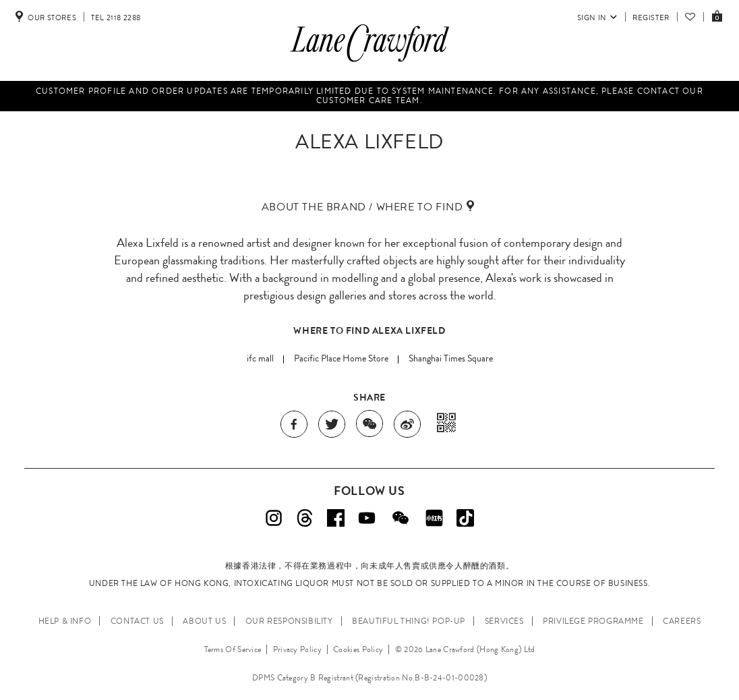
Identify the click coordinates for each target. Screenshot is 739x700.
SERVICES (504, 621)
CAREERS (682, 621)
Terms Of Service (233, 649)
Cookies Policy (358, 649)
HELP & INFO (65, 621)
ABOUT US (204, 621)
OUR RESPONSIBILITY (289, 621)
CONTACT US (137, 621)
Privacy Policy (297, 649)
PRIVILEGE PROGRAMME (593, 621)
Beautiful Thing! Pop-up (409, 621)
